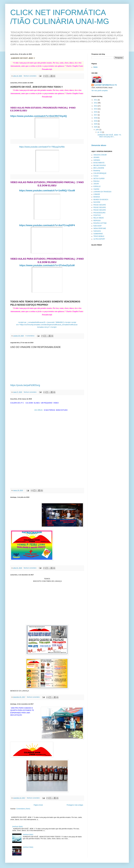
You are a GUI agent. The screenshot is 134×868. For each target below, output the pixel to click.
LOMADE (97, 194)
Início (95, 67)
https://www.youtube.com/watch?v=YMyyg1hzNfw (42, 147)
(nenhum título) (17, 827)
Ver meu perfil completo (100, 91)
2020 (96, 124)
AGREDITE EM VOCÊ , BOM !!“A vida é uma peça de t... (109, 136)
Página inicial (38, 805)
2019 (96, 121)
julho (98, 130)
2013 (96, 106)
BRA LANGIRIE (99, 168)
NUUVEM (97, 202)
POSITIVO (97, 215)
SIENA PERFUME (100, 228)
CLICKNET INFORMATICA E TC (105, 85)
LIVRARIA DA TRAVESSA (102, 192)
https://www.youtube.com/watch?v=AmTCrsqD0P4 (47, 225)
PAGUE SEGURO (100, 205)
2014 (96, 109)
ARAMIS (96, 157)
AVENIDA (97, 160)
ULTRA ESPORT (99, 239)
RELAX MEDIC (99, 218)
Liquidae (96, 189)
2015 (96, 112)
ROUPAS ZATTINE (100, 223)
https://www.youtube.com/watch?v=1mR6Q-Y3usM (47, 191)
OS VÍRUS (38, 410)
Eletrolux (96, 181)
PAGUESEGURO (99, 213)
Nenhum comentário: (30, 76)
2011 (96, 100)
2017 (96, 115)
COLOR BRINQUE (100, 173)
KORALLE (97, 186)
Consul (96, 176)
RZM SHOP (97, 226)
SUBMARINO (98, 234)
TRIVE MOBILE (99, 236)
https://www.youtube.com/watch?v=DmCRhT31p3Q (39, 116)
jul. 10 (100, 132)
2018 (96, 118)
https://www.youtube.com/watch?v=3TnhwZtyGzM (47, 265)
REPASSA (97, 221)
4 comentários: (30, 336)
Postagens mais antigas (75, 805)
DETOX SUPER (99, 179)
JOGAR (96, 184)
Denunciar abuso (99, 145)
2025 (96, 127)
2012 (96, 103)
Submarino (97, 231)
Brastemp (97, 171)
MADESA (97, 197)
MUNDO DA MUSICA (101, 200)
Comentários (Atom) (23, 809)
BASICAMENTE (99, 163)
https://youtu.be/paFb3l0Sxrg (25, 385)
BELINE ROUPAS (100, 165)
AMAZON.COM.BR (100, 155)
